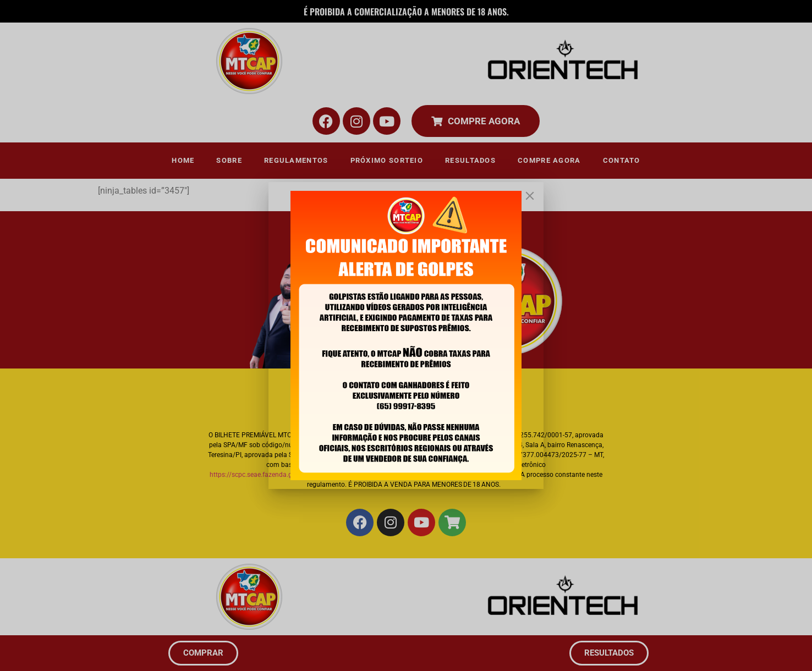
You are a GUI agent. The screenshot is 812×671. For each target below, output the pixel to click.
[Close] (530, 196)
